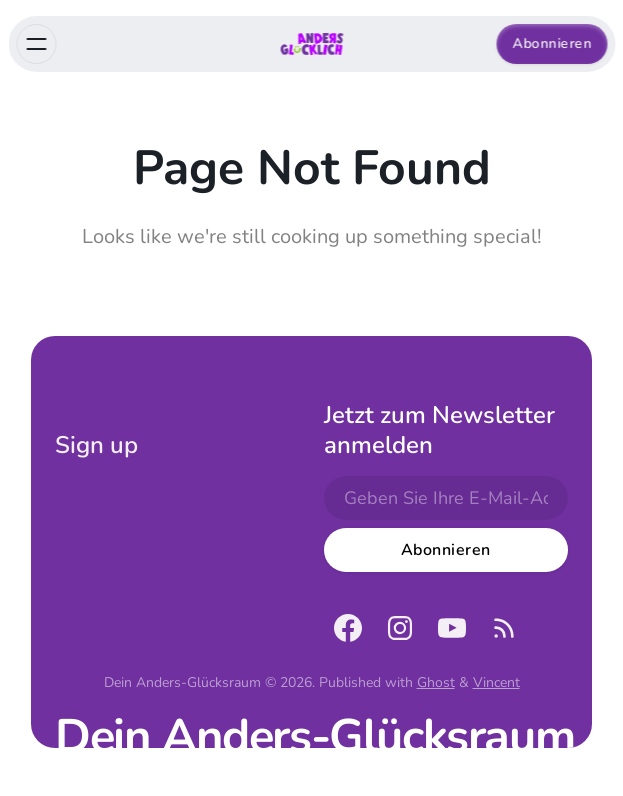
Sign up (96, 445)
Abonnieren (551, 43)
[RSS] (504, 628)
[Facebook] (348, 628)
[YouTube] (452, 628)
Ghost (436, 682)
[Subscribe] (446, 550)
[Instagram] (400, 628)
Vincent (496, 682)
